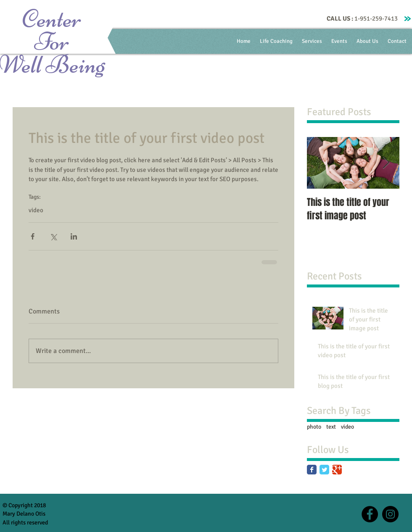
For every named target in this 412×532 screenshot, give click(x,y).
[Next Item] (386, 163)
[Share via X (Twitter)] (53, 236)
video (36, 210)
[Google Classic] (337, 470)
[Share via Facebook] (33, 236)
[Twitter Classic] (324, 470)
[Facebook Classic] (312, 470)
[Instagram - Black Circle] (390, 514)
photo (314, 427)
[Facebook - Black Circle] (370, 514)
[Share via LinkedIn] (74, 236)
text (331, 427)
